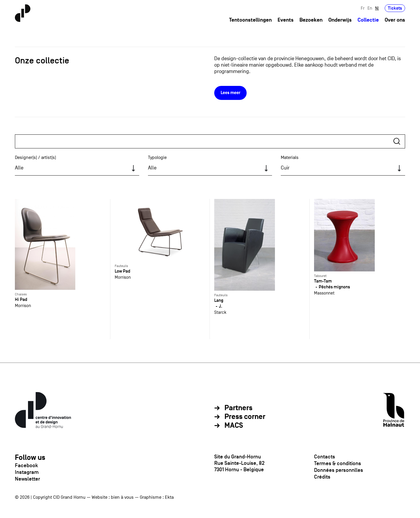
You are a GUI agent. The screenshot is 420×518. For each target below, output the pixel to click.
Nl (377, 8)
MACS (234, 426)
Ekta (169, 497)
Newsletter (27, 479)
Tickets (395, 8)
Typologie (157, 157)
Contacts (325, 457)
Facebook (26, 465)
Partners (238, 408)
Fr (363, 8)
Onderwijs (340, 20)
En (370, 8)
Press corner (245, 417)
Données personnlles (339, 470)
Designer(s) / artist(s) (35, 157)
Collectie (368, 20)
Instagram (27, 472)
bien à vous (122, 497)
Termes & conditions (338, 463)
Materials (290, 157)
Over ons (395, 20)
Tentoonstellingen (250, 20)
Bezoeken (311, 20)
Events (286, 20)
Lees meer (230, 93)
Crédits (322, 477)
